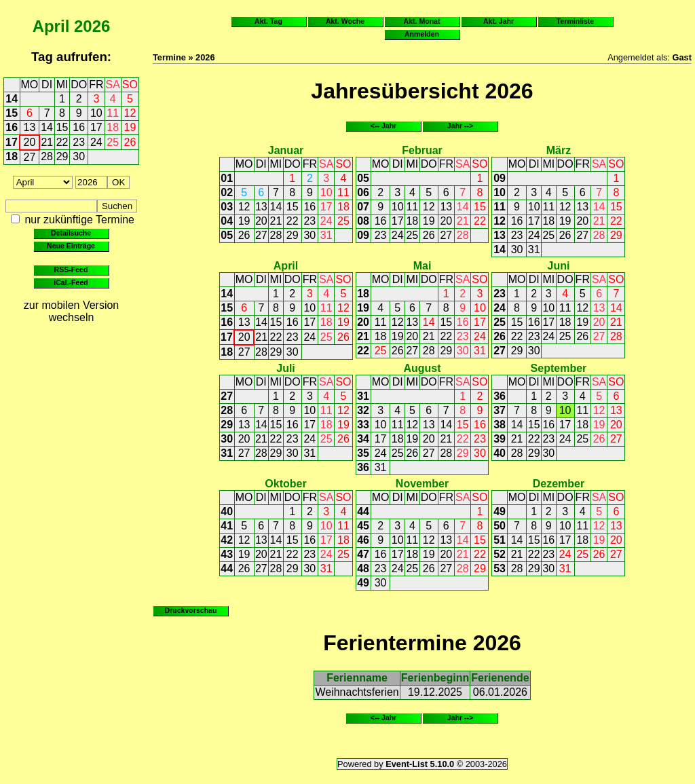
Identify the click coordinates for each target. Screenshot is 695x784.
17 (96, 127)
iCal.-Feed (71, 282)
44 (227, 568)
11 (113, 113)
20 (30, 142)
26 (130, 142)
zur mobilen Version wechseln (72, 311)
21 (47, 142)
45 (363, 526)
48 (363, 568)
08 (363, 221)
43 (227, 554)
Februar (422, 150)
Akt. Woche (345, 21)
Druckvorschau (191, 610)
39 (500, 439)
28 (47, 156)
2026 (92, 26)
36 (363, 467)
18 (113, 127)
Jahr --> (460, 126)
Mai (422, 266)
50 (500, 526)
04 (227, 221)
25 (113, 142)
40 (500, 453)
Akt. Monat (422, 21)
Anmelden (422, 34)
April (51, 26)
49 (363, 583)
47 (363, 554)
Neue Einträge (71, 246)
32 (363, 410)
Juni (559, 266)
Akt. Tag (268, 21)
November (422, 484)
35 (363, 453)
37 (500, 410)
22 (62, 142)
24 (96, 142)
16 (12, 127)
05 (227, 235)
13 (30, 127)
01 (227, 178)
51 (500, 540)
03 (227, 207)
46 (363, 540)
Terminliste (575, 21)
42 (227, 540)
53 (500, 568)
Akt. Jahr (499, 21)
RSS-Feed (71, 269)
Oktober (285, 484)
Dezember (559, 484)
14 (12, 99)
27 (30, 157)
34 (363, 439)
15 (12, 113)
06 (363, 192)
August (422, 368)
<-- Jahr (383, 126)
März (559, 150)
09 (363, 235)
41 (227, 526)
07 (363, 207)
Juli (286, 368)
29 (62, 156)
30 (79, 156)
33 (363, 425)
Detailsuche (71, 233)
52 (500, 554)
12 (130, 113)
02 (227, 192)
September (559, 368)
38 (500, 425)
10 (96, 113)
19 (130, 127)
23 (79, 142)
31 (326, 235)
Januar (286, 150)
